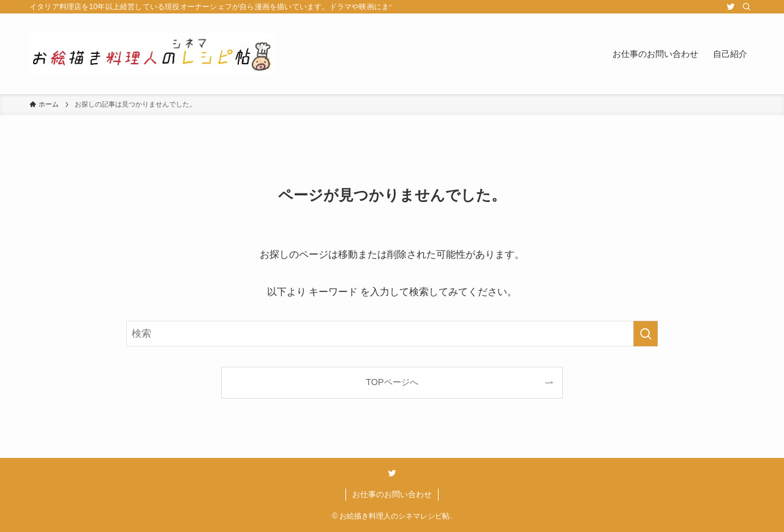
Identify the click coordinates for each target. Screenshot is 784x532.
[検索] (747, 7)
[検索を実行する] (646, 334)
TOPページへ (392, 382)
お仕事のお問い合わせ (392, 494)
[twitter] (731, 7)
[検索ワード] (392, 334)
